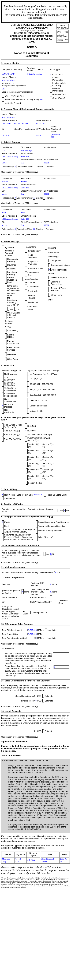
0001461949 (8, 74)
